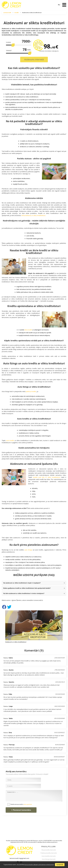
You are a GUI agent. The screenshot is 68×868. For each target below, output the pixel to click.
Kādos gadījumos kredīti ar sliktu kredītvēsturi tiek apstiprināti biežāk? (27, 588)
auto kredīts (10, 440)
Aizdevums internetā (34, 59)
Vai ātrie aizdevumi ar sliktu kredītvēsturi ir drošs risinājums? (24, 593)
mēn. (29, 50)
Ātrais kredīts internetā (49, 850)
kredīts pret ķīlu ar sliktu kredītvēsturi (47, 477)
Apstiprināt (60, 865)
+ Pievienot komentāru (21, 810)
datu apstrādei (28, 804)
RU (59, 5)
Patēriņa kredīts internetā (49, 853)
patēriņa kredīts (31, 391)
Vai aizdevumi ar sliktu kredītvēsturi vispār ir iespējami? (22, 583)
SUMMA (8, 42)
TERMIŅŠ (9, 51)
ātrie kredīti (28, 330)
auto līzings (28, 550)
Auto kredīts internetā (49, 856)
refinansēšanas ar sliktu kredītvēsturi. (34, 215)
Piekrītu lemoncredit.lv (21, 804)
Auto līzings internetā (49, 859)
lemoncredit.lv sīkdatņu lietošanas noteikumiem (39, 865)
